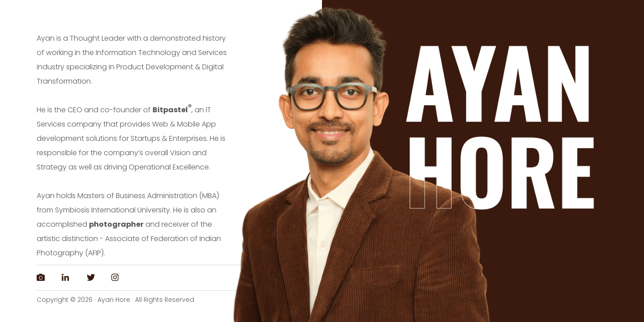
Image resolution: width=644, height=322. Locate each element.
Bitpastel (170, 110)
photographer (116, 224)
